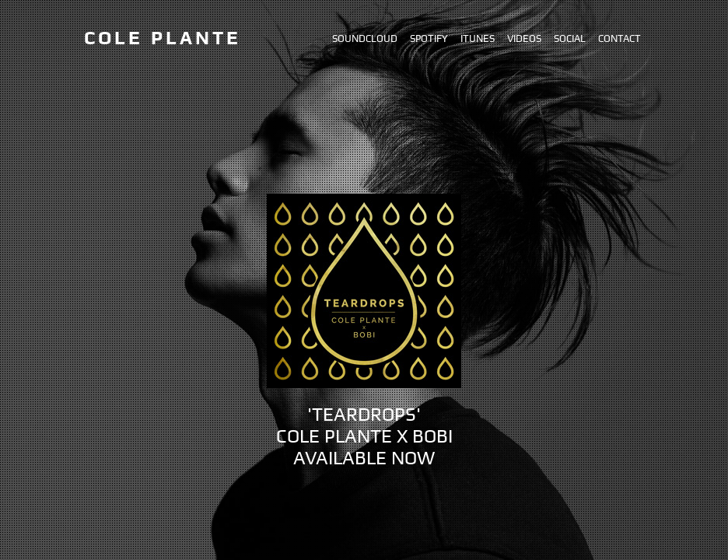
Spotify (429, 38)
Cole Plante (163, 38)
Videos (524, 38)
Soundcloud (365, 38)
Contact (619, 38)
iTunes (478, 38)
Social (570, 38)
